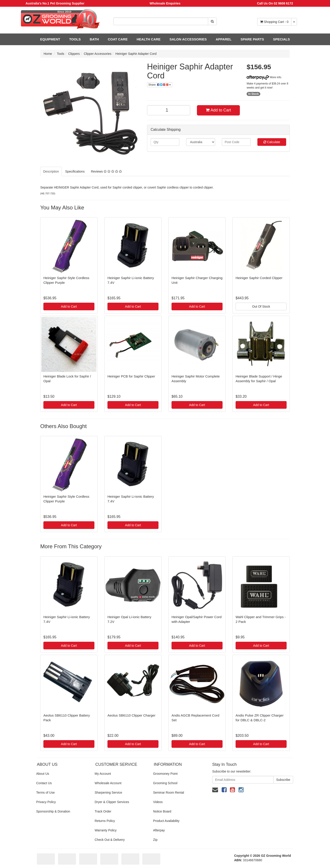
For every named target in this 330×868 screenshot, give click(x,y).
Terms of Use (45, 793)
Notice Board (162, 811)
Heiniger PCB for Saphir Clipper (131, 376)
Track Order (103, 811)
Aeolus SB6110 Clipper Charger (131, 715)
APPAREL (224, 39)
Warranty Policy (106, 830)
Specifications (75, 171)
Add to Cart (218, 110)
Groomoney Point (165, 774)
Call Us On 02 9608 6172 (275, 3)
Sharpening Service (108, 793)
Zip (155, 840)
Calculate (272, 142)
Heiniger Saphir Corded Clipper (259, 278)
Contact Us (44, 783)
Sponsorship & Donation (53, 811)
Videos (158, 802)
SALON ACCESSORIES (188, 39)
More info (264, 77)
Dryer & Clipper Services (112, 802)
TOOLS (75, 39)
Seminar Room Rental (169, 793)
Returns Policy (105, 821)
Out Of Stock (261, 306)
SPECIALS (281, 39)
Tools (61, 54)
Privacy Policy (46, 802)
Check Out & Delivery (110, 840)
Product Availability (166, 821)
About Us (43, 774)
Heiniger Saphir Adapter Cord (136, 54)
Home (48, 54)
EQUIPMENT (50, 39)
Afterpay (159, 830)
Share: (160, 85)
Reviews (106, 171)
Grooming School (165, 783)
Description (51, 171)
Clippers (74, 54)
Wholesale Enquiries (165, 3)
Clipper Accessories (98, 54)
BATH (94, 39)
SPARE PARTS (252, 39)
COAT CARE (118, 39)
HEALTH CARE (149, 39)
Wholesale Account (108, 783)
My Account (103, 774)
